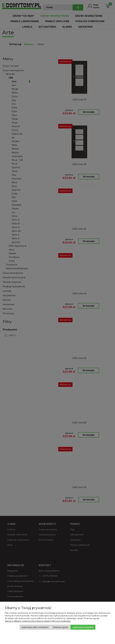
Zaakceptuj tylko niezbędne (35, 627)
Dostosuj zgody (60, 627)
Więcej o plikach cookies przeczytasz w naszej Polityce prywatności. (38, 621)
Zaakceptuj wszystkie (83, 627)
